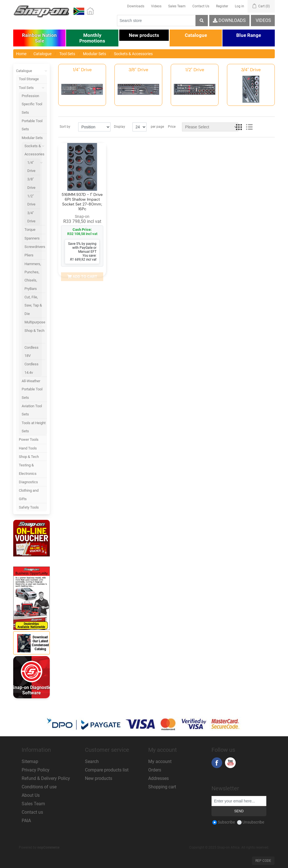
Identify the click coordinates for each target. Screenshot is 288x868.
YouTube (230, 763)
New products (99, 778)
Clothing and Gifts (29, 495)
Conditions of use (39, 787)
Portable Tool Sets (32, 125)
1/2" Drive (31, 200)
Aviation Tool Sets (32, 410)
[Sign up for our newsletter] (239, 801)
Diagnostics (28, 482)
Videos (156, 6)
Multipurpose (35, 322)
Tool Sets (33, 88)
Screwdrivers (35, 247)
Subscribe (226, 822)
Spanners (32, 238)
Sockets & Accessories (35, 151)
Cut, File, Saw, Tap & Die (33, 305)
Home (21, 54)
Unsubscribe (253, 822)
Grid (239, 127)
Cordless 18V (31, 352)
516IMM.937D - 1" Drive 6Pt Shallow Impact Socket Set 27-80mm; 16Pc (82, 202)
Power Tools (29, 439)
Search (92, 761)
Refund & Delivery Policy (46, 778)
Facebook (217, 763)
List (249, 127)
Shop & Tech (34, 331)
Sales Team (177, 6)
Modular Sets (34, 139)
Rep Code (263, 861)
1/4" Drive (31, 167)
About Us (31, 795)
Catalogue (31, 71)
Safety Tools (29, 507)
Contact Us (201, 6)
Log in (239, 6)
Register (222, 6)
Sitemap (30, 761)
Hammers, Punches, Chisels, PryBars (33, 276)
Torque (30, 230)
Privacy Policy (36, 770)
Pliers (29, 255)
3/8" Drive (31, 183)
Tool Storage (29, 79)
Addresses (158, 778)
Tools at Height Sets (34, 427)
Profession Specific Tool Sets (32, 104)
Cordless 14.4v (31, 368)
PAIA (26, 821)
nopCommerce (48, 847)
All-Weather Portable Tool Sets (32, 389)
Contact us (32, 812)
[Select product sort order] (94, 127)
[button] (39, 38)
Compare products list (107, 770)
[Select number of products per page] (139, 127)
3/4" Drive (31, 217)
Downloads (136, 6)
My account (160, 761)
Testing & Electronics (28, 469)
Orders (155, 770)
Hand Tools (28, 448)
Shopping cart (162, 787)
